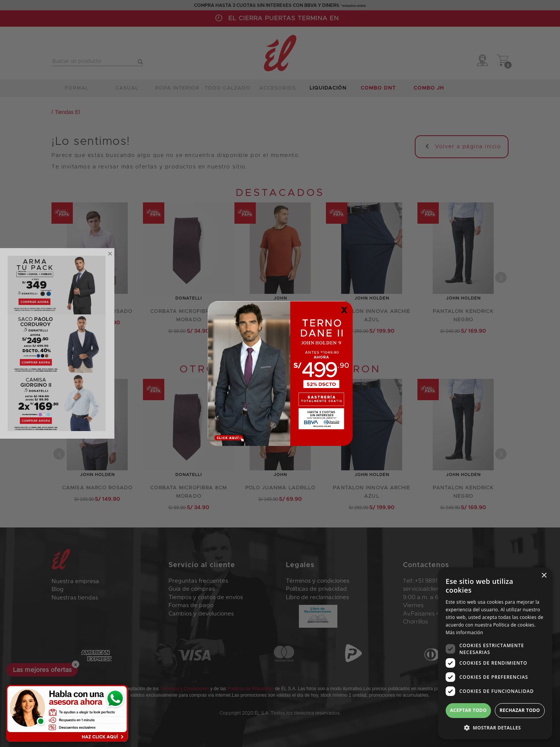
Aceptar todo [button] (468, 710)
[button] (495, 727)
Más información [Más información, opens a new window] (464, 632)
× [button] (544, 576)
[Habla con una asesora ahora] (67, 713)
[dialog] (495, 653)
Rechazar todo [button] (520, 710)
